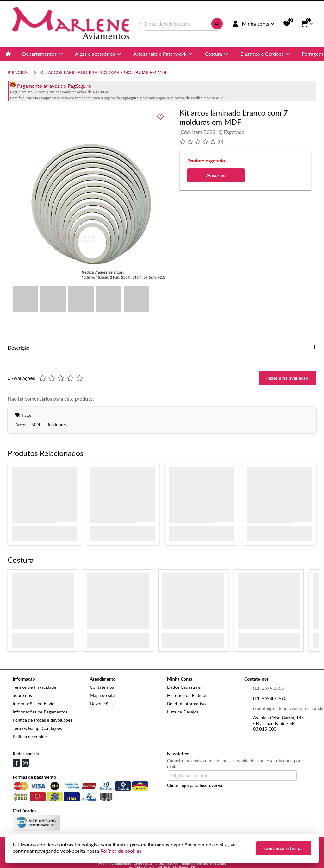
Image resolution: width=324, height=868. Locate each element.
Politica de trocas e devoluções (42, 720)
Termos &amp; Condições (37, 728)
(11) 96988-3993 (270, 698)
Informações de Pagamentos (40, 712)
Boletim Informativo (186, 703)
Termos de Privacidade (34, 687)
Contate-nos (102, 687)
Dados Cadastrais (184, 687)
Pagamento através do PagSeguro (50, 86)
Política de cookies (31, 736)
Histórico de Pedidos (187, 695)
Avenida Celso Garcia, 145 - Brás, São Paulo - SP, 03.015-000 (278, 723)
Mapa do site (102, 695)
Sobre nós (22, 695)
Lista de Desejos (183, 712)
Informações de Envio (34, 703)
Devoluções (101, 703)
